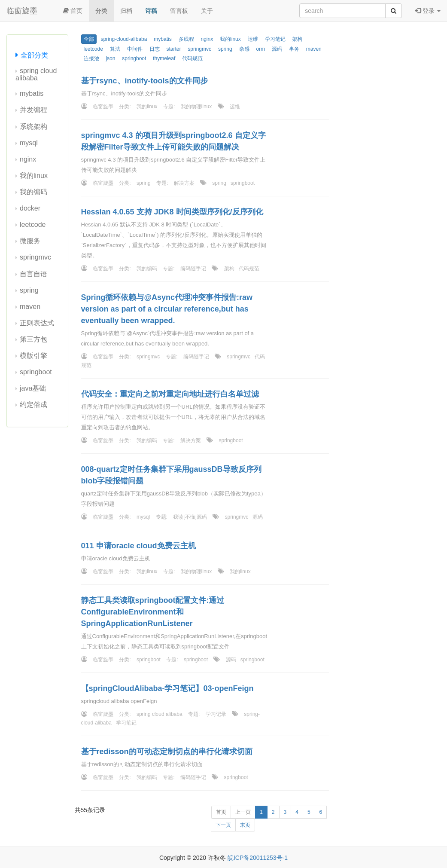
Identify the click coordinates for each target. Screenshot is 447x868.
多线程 (186, 39)
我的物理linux (196, 107)
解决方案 (184, 183)
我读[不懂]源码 (190, 517)
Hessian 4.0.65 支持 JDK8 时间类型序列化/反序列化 (172, 212)
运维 (253, 39)
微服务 (30, 241)
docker (30, 208)
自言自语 (33, 274)
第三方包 (33, 339)
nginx (28, 159)
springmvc (35, 257)
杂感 (244, 49)
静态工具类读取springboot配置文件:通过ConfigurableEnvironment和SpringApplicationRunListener (153, 612)
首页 (73, 11)
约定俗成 (33, 405)
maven (30, 307)
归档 (126, 11)
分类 (101, 11)
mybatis (32, 93)
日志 (155, 49)
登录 (428, 11)
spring (29, 290)
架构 (297, 39)
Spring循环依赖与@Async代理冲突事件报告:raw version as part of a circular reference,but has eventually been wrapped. (167, 309)
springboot (36, 372)
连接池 (91, 58)
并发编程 (33, 110)
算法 (115, 49)
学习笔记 (275, 39)
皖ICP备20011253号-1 (258, 858)
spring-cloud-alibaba (124, 39)
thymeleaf (164, 58)
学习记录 (216, 714)
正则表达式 (37, 323)
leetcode (33, 225)
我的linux (34, 176)
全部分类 (34, 55)
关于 (207, 11)
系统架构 (33, 127)
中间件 (135, 49)
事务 (294, 49)
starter (173, 49)
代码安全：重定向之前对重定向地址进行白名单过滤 (170, 394)
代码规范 (192, 58)
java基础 (33, 388)
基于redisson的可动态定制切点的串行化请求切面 (167, 752)
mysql (29, 143)
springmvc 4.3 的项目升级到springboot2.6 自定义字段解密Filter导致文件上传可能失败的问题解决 (173, 141)
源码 (277, 49)
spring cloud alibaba (36, 74)
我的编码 (33, 192)
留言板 (179, 11)
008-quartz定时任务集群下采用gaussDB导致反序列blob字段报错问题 (171, 475)
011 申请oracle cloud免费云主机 (138, 546)
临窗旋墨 (22, 11)
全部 (89, 39)
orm (260, 49)
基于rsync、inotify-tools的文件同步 (144, 81)
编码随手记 (193, 269)
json (110, 58)
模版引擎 (33, 356)
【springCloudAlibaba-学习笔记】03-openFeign (167, 688)
